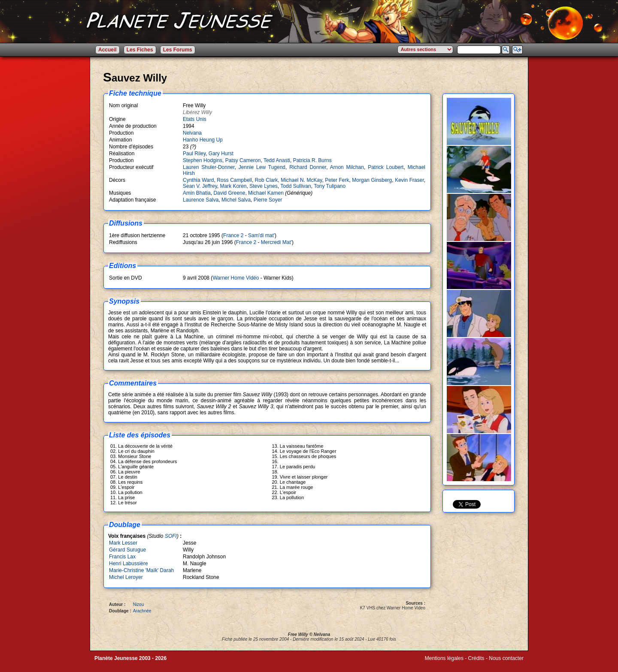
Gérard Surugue (127, 550)
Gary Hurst (221, 154)
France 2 (233, 235)
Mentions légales (444, 658)
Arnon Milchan (347, 167)
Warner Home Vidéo (236, 278)
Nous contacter (506, 658)
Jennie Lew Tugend (262, 167)
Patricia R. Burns (312, 160)
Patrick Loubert (386, 167)
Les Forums (178, 50)
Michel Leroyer (126, 577)
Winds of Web (441, 664)
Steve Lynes (264, 186)
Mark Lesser (123, 543)
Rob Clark (267, 180)
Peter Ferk (337, 180)
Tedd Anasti (277, 160)
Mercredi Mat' (276, 242)
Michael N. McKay (301, 180)
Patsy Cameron (243, 160)
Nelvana (192, 133)
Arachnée (142, 611)
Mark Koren (233, 186)
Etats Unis (195, 119)
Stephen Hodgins (203, 160)
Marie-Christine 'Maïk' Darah (141, 570)
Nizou (139, 604)
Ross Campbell (234, 180)
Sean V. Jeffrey (200, 186)
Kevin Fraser (409, 180)
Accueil (108, 50)
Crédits (476, 658)
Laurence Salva (201, 200)
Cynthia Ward (198, 180)
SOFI (171, 536)
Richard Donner (308, 167)
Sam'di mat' (261, 235)
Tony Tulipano (330, 186)
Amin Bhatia (197, 193)
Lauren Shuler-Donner (209, 167)
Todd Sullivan (295, 186)
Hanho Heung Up (203, 140)
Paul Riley (194, 154)
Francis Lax (122, 557)
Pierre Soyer (268, 200)
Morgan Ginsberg (372, 180)
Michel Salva (236, 200)
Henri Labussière (129, 564)
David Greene (229, 193)
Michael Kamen (266, 193)
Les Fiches (140, 50)
